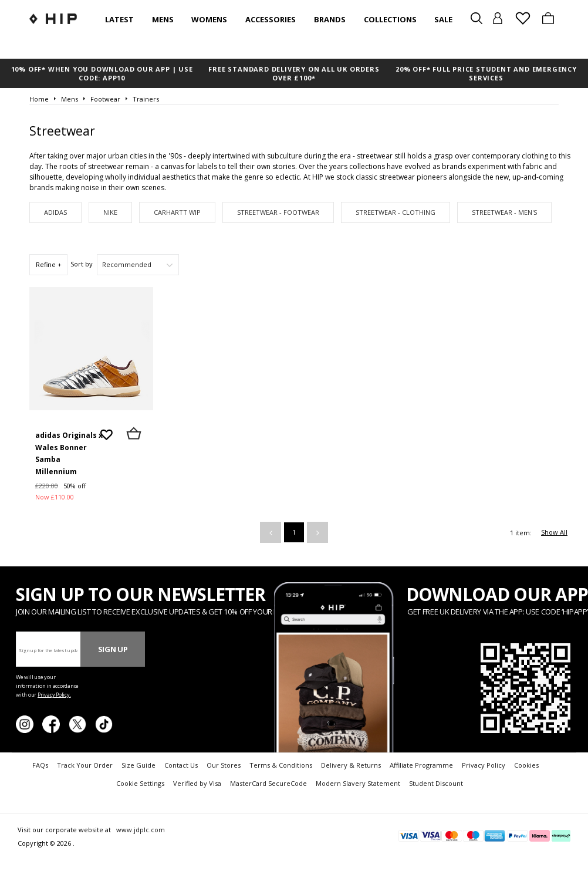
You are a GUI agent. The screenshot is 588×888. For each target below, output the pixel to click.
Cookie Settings (140, 783)
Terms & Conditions (281, 765)
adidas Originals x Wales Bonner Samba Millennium (69, 453)
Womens (209, 19)
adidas (55, 212)
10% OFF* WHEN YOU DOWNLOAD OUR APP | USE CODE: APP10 (102, 73)
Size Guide (138, 765)
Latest (119, 19)
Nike (110, 212)
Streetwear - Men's (504, 212)
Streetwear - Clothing (396, 212)
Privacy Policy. (54, 695)
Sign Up (113, 649)
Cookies (526, 765)
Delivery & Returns (351, 765)
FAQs (40, 765)
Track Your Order (85, 765)
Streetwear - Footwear (278, 212)
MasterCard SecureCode (268, 783)
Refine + (49, 264)
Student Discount (436, 783)
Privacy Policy (484, 765)
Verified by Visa (197, 783)
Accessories (271, 19)
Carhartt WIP (177, 212)
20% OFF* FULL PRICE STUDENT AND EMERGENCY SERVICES (486, 73)
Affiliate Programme (421, 765)
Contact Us (181, 765)
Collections (390, 19)
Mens (163, 19)
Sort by (82, 264)
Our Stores (224, 765)
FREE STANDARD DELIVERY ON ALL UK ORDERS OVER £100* (294, 73)
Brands (330, 19)
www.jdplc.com (140, 830)
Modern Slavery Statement (358, 783)
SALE (443, 19)
